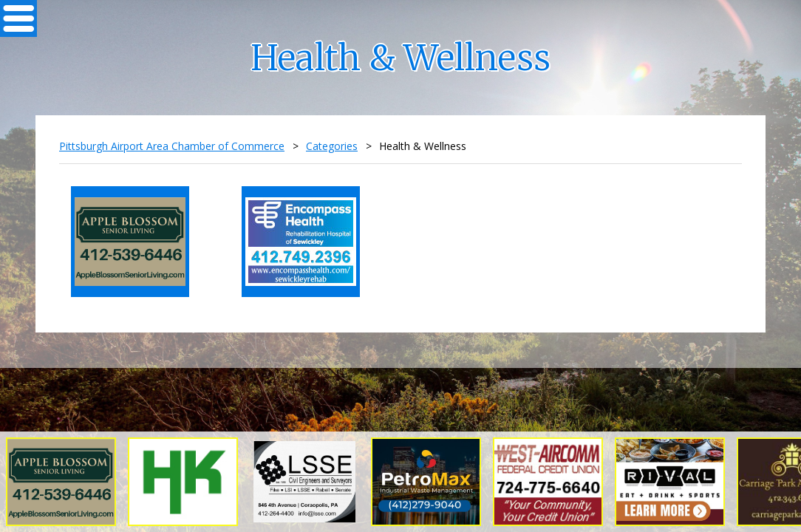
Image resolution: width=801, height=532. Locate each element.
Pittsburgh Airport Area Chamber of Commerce (172, 146)
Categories (332, 146)
